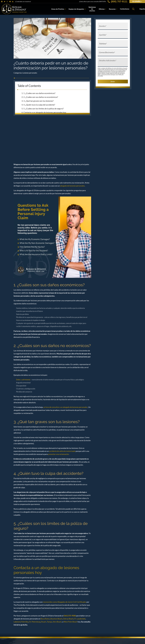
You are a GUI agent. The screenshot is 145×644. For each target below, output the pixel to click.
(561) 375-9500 (70, 616)
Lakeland (17, 622)
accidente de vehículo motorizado (62, 451)
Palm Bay (25, 622)
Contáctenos (125, 9)
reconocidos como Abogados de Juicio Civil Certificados (64, 602)
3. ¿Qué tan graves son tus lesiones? (39, 101)
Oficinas (102, 9)
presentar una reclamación (58, 454)
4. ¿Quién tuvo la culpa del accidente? (39, 105)
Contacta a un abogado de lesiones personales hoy (45, 112)
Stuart (44, 622)
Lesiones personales (30, 73)
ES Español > (137, 1)
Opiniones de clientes (92, 9)
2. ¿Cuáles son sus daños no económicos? (41, 97)
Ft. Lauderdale (80, 619)
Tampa (49, 622)
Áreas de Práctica (58, 9)
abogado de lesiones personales (72, 186)
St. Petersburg (35, 622)
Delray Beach (68, 619)
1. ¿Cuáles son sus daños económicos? (39, 93)
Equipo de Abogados (76, 9)
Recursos (112, 9)
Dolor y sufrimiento (23, 380)
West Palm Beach (70, 622)
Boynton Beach (56, 619)
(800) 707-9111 (118, 1)
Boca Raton (45, 619)
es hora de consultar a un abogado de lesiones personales (65, 407)
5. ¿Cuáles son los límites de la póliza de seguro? (44, 109)
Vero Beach (57, 622)
